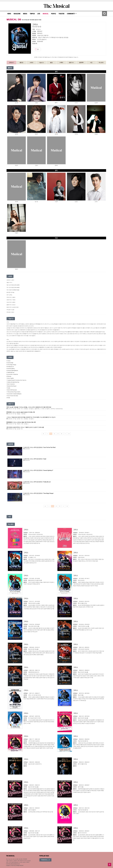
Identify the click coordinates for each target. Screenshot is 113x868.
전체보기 (12, 63)
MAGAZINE (17, 14)
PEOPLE (53, 14)
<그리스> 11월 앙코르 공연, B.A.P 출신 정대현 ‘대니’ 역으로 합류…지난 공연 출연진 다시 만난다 (31, 417)
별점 (51, 63)
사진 (91, 63)
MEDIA (25, 14)
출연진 (21, 63)
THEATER (61, 14)
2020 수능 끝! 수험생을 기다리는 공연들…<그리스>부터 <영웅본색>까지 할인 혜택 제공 (29, 407)
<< (43, 434)
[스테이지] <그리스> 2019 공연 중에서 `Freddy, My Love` (37, 482)
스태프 (31, 63)
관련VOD (81, 63)
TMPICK (32, 14)
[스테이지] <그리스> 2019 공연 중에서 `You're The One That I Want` (40, 447)
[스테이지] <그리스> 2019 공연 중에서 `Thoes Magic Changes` (39, 493)
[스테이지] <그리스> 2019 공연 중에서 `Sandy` (35, 459)
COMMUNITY (72, 14)
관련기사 (71, 63)
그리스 (26, 530)
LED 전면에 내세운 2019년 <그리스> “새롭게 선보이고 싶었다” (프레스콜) (25, 427)
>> (69, 434)
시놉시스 (41, 63)
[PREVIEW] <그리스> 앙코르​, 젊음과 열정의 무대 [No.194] (21, 412)
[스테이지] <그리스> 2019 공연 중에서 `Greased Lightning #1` (38, 470)
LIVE (39, 14)
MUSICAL (46, 14)
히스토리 (101, 63)
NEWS (9, 14)
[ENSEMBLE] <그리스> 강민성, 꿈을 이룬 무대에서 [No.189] (21, 422)
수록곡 (61, 63)
